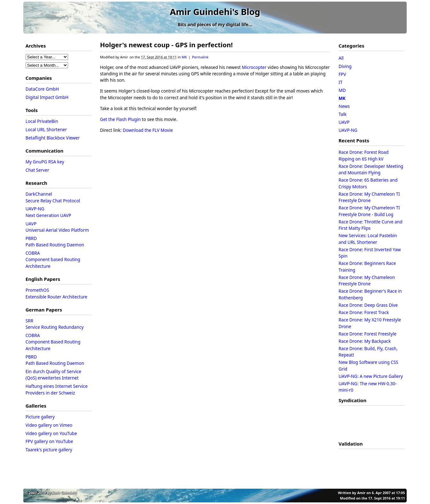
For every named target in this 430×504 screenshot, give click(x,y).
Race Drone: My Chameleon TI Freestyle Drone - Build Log (369, 211)
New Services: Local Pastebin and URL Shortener (368, 239)
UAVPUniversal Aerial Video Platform (57, 227)
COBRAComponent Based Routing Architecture (54, 342)
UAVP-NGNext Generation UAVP (48, 212)
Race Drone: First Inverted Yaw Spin (370, 253)
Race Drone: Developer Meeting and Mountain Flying (371, 169)
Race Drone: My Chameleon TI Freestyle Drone (369, 197)
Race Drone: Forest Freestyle (368, 334)
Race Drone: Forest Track (364, 312)
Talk (343, 114)
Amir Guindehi (64, 493)
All (341, 58)
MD (342, 90)
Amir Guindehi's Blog (215, 12)
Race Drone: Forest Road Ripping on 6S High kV (364, 155)
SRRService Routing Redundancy (55, 324)
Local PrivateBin (42, 121)
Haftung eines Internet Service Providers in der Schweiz (57, 389)
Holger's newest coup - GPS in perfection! (166, 45)
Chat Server (37, 170)
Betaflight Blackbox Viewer (53, 138)
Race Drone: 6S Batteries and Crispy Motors (368, 183)
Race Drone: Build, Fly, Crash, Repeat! (368, 352)
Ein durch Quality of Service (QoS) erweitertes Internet (54, 375)
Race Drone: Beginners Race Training (367, 266)
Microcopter (254, 67)
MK (184, 57)
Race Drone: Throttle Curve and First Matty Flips (371, 225)
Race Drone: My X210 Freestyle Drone (370, 323)
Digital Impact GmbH (47, 97)
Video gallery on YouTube (51, 433)
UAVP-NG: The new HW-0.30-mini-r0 (368, 387)
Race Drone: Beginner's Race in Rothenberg (370, 294)
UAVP (344, 122)
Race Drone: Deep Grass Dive (368, 305)
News (344, 106)
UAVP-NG (348, 130)
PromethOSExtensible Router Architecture (57, 293)
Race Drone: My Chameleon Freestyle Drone (367, 280)
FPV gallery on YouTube (49, 441)
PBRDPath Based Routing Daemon (55, 241)
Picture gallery (40, 417)
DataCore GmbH (42, 89)
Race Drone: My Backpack (365, 341)
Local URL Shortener (46, 129)
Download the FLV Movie (148, 130)
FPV (342, 74)
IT (341, 82)
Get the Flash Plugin (120, 119)
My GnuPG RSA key (45, 162)
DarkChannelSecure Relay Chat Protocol (53, 197)
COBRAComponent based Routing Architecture (54, 260)
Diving (345, 66)
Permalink (200, 57)
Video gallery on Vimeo (49, 425)
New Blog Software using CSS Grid (369, 365)
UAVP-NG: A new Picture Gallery (371, 376)
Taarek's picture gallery (49, 450)
